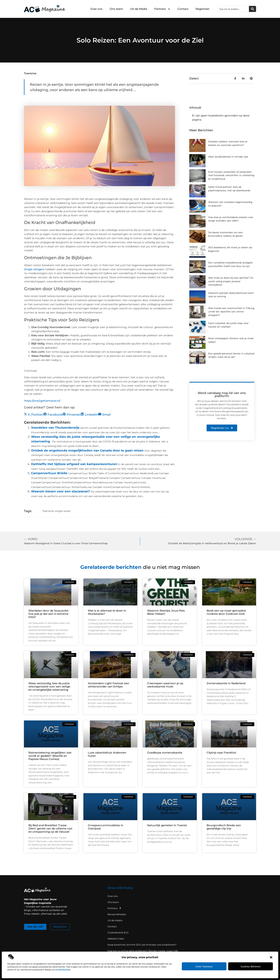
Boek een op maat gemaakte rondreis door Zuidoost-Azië (226, 612)
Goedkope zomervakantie (165, 753)
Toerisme (30, 73)
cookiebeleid (63, 970)
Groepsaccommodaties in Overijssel (106, 827)
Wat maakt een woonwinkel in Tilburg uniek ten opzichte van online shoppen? (231, 312)
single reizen (63, 511)
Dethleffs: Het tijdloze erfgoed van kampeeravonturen (74, 464)
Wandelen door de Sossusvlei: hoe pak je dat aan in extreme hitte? (48, 614)
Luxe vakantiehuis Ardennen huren (107, 754)
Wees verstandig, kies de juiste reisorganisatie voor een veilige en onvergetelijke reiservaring (49, 686)
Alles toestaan (204, 966)
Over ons (96, 9)
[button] (271, 957)
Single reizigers (34, 269)
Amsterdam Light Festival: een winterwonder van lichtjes (108, 685)
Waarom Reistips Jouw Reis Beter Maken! (166, 612)
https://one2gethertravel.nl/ (42, 401)
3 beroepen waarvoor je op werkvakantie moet (165, 685)
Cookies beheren (251, 966)
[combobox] (233, 9)
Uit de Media (139, 9)
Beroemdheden (117, 914)
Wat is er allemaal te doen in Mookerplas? (107, 612)
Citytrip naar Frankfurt (221, 753)
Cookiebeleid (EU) (118, 932)
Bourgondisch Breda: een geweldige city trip (224, 827)
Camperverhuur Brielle (49, 473)
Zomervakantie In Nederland (226, 683)
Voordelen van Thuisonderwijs (55, 428)
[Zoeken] (252, 9)
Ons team (116, 9)
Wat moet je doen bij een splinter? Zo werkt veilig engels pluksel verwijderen (231, 281)
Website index (116, 939)
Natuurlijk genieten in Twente (167, 825)
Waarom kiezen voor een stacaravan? (61, 491)
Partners (162, 9)
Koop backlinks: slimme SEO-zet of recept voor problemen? (142, 945)
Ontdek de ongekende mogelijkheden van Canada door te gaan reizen (87, 450)
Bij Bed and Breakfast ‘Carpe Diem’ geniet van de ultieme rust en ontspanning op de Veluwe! (50, 828)
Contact (183, 9)
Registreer (202, 9)
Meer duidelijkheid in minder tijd (228, 157)
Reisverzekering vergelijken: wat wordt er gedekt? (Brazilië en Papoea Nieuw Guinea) (50, 756)
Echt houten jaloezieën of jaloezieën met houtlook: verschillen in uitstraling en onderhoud (231, 175)
